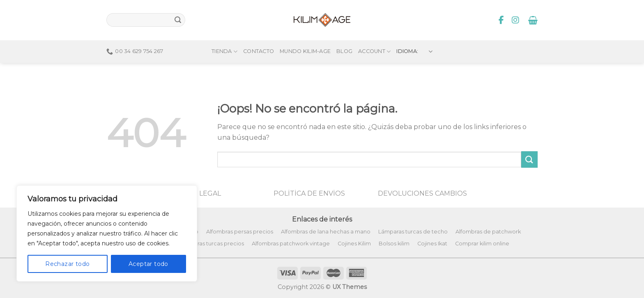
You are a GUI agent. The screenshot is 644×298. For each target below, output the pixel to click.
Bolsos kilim (394, 244)
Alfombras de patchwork (488, 232)
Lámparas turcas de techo (413, 232)
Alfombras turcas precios (211, 244)
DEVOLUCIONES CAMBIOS (422, 193)
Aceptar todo (148, 264)
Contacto (259, 36)
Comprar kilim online (482, 244)
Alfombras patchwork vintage (291, 244)
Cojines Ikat (432, 244)
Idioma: (414, 36)
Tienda (224, 36)
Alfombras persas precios (240, 232)
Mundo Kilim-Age (305, 36)
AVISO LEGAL (199, 193)
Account (374, 36)
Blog (344, 36)
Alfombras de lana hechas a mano (326, 232)
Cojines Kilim (354, 244)
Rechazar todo (67, 264)
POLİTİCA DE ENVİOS (309, 193)
